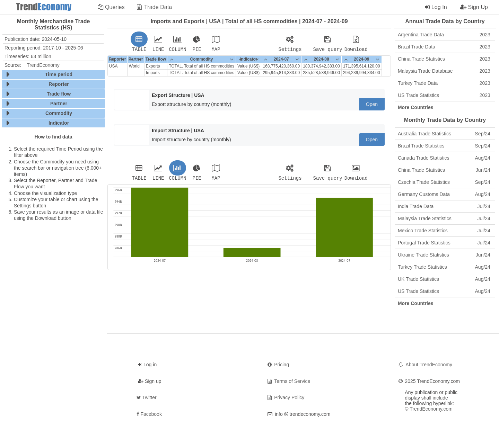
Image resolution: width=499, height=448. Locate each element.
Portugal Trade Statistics (444, 243)
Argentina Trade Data (444, 35)
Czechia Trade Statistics (444, 182)
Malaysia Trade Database (444, 71)
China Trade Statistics (444, 59)
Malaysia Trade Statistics (444, 218)
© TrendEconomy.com (429, 409)
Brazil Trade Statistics (444, 146)
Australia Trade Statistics (444, 134)
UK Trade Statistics (444, 279)
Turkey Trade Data (444, 83)
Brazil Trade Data (444, 47)
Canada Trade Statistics (444, 158)
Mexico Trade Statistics (444, 231)
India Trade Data (444, 206)
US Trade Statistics (444, 95)
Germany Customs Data (444, 194)
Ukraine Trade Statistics (444, 255)
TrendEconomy (43, 65)
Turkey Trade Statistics (444, 267)
